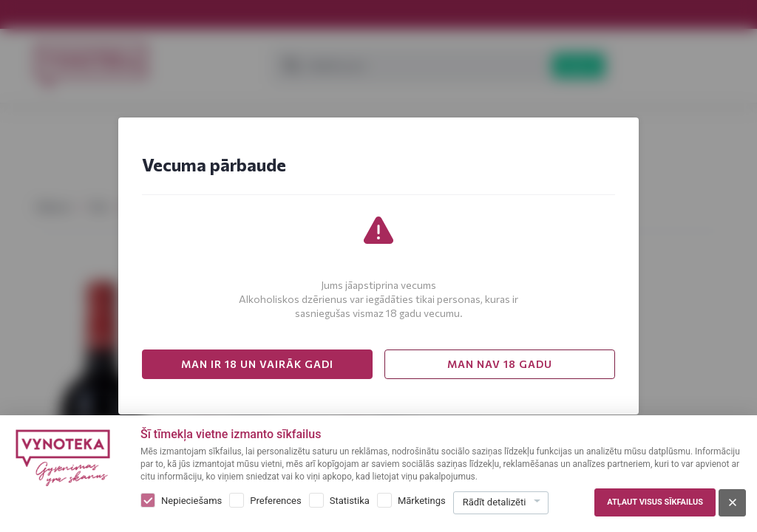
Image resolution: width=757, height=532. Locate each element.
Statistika (350, 501)
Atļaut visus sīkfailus (655, 502)
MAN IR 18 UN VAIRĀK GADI (257, 364)
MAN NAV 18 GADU (500, 364)
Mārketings (422, 501)
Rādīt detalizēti (495, 502)
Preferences (275, 501)
